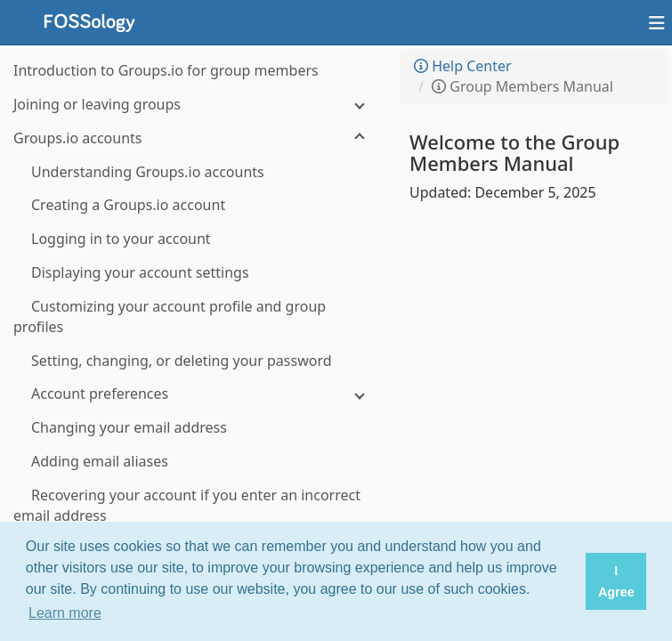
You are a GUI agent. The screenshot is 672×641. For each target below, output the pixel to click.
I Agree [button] (616, 581)
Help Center (463, 66)
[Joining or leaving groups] (196, 105)
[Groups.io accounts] (196, 138)
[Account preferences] (196, 394)
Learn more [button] (65, 613)
